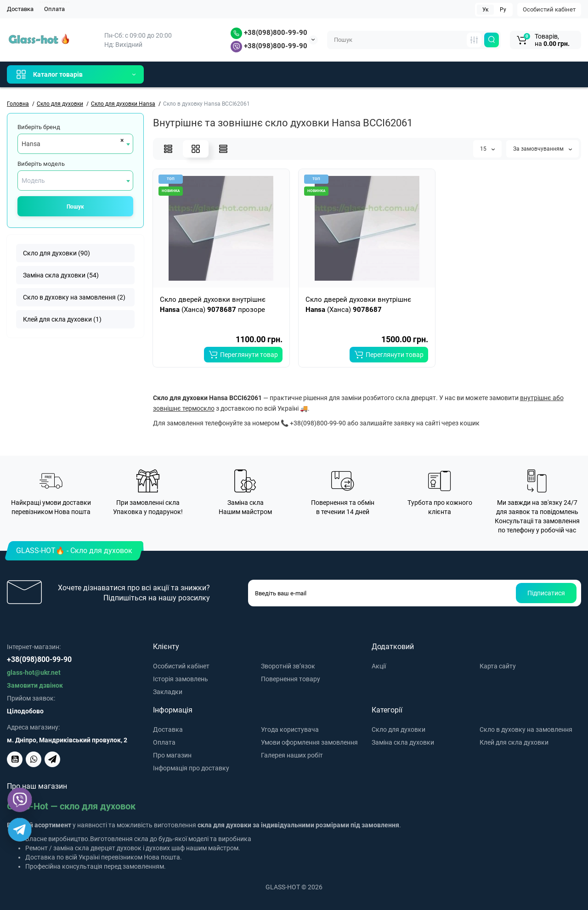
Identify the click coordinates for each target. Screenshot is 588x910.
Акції (379, 666)
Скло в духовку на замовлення (526, 729)
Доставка (20, 9)
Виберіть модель (41, 164)
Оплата (54, 9)
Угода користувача (290, 729)
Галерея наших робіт (292, 755)
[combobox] (75, 144)
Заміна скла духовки (403, 742)
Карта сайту (498, 666)
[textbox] (75, 181)
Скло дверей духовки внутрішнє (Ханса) (358, 305)
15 (487, 149)
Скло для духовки (399, 729)
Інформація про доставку (191, 768)
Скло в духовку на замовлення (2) (74, 297)
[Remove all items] (121, 140)
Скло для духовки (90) (57, 253)
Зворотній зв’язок (288, 666)
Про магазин (172, 755)
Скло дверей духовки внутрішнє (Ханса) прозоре (213, 305)
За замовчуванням (543, 149)
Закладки (168, 692)
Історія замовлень (181, 679)
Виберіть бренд (39, 127)
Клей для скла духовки (514, 742)
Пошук (75, 207)
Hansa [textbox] (31, 144)
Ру (503, 10)
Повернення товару (291, 679)
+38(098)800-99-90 (269, 33)
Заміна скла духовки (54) (61, 275)
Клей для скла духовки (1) (62, 319)
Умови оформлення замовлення (309, 742)
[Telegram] (20, 830)
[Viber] (20, 800)
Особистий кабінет (549, 9)
